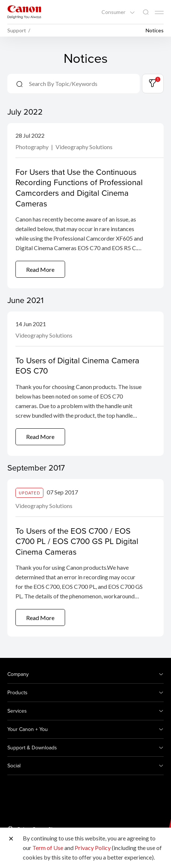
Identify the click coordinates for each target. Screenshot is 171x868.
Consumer (114, 12)
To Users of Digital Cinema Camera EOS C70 (77, 365)
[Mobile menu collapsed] (159, 12)
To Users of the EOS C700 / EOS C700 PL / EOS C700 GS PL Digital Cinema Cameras (77, 541)
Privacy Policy (93, 848)
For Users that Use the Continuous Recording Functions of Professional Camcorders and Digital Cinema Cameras (79, 188)
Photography (33, 147)
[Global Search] (146, 12)
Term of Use (48, 848)
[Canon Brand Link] (24, 12)
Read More (40, 269)
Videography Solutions (84, 147)
